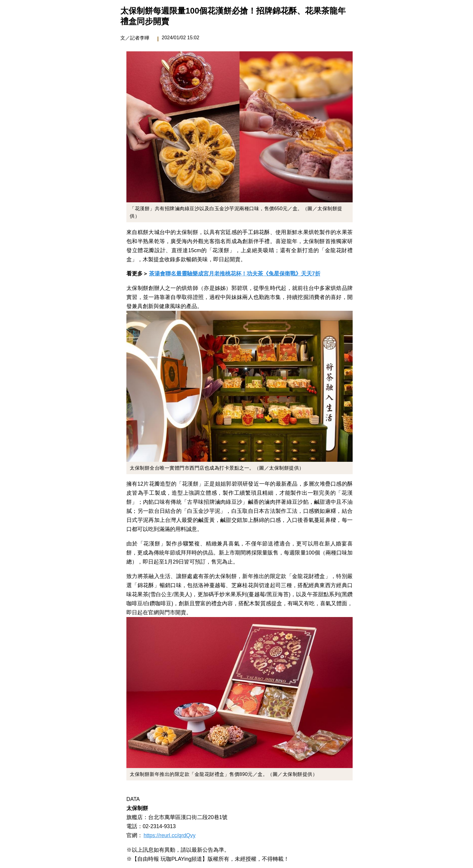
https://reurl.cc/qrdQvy (170, 835)
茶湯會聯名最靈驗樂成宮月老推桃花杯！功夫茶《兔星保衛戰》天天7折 (235, 274)
